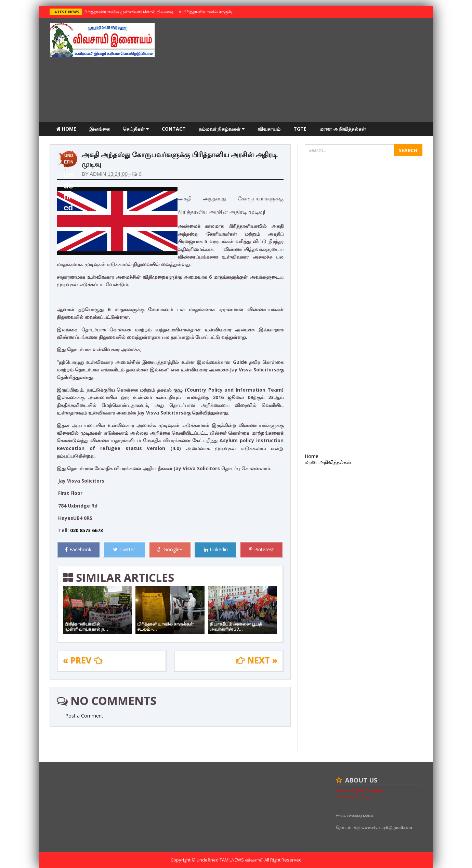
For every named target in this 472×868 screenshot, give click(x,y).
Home (66, 129)
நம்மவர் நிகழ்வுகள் (222, 129)
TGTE (300, 129)
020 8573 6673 (87, 530)
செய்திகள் (136, 129)
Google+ (170, 549)
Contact (174, 129)
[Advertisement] (298, 71)
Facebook (78, 549)
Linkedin (216, 549)
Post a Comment (84, 716)
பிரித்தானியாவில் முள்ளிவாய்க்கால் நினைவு (127, 12)
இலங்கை (100, 129)
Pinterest (261, 549)
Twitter (124, 549)
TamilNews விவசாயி (242, 860)
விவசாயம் (269, 129)
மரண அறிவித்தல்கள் (343, 129)
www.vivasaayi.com (354, 815)
